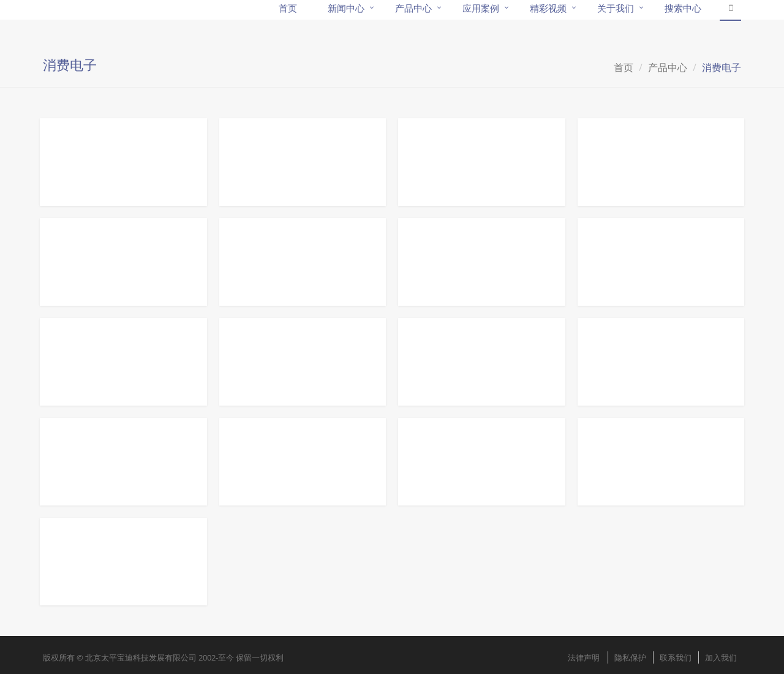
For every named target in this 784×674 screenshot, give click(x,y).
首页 (624, 67)
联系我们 (676, 657)
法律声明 (584, 657)
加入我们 (721, 657)
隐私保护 (630, 657)
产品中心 (668, 67)
